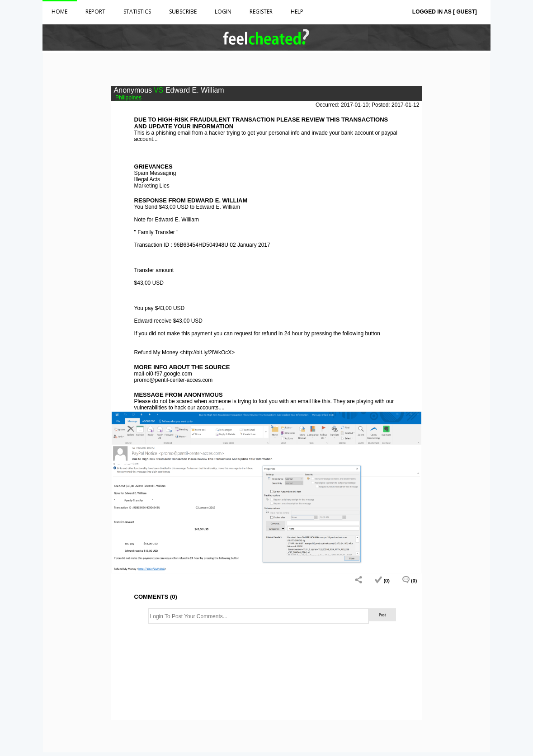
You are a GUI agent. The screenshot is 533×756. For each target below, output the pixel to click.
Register (261, 12)
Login (223, 12)
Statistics (137, 12)
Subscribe (183, 12)
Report (95, 12)
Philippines (128, 98)
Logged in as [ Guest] (445, 12)
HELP (297, 12)
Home (59, 12)
